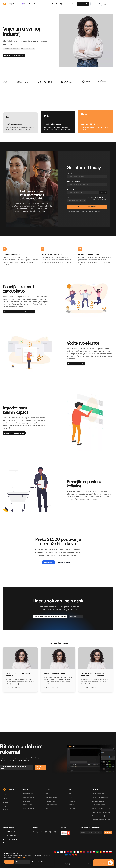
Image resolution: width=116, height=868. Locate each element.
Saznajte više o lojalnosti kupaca (14, 433)
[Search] (73, 4)
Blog (70, 794)
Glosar (71, 797)
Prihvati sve (9, 862)
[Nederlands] (88, 852)
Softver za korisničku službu (100, 797)
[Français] (65, 852)
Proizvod (38, 4)
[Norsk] (91, 852)
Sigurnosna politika (80, 864)
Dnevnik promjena (28, 805)
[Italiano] (75, 852)
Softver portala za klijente (100, 816)
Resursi (47, 4)
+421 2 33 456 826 (12, 832)
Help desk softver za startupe (101, 820)
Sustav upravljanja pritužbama (101, 812)
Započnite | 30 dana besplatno (14, 55)
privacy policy (21, 858)
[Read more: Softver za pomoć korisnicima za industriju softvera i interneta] (96, 670)
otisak (47, 808)
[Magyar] (71, 852)
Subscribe (108, 832)
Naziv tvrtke (70, 189)
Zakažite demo (39, 767)
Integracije (6, 806)
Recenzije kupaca (51, 801)
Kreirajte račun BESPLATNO (87, 207)
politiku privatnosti (98, 211)
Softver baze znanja (98, 794)
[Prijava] (105, 4)
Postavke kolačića (38, 862)
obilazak (5, 810)
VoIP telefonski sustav (99, 801)
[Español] (55, 852)
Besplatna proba (83, 4)
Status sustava (27, 801)
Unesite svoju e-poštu (73, 181)
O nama (48, 794)
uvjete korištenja (87, 211)
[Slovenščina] (110, 852)
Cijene (5, 798)
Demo (5, 795)
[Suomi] (62, 852)
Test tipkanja (73, 808)
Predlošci (72, 805)
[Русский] (104, 852)
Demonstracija (96, 4)
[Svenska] (66, 855)
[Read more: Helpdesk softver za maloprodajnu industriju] (20, 670)
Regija (69, 197)
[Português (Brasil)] (97, 852)
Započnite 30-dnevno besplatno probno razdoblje (50, 616)
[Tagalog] (70, 855)
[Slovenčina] (107, 852)
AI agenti (27, 4)
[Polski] (94, 852)
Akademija (72, 801)
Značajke (6, 802)
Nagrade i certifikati (52, 797)
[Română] (101, 852)
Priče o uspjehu (48, 562)
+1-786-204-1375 (11, 839)
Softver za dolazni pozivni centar (102, 808)
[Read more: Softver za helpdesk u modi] (58, 670)
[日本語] (78, 852)
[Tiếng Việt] (73, 855)
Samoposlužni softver (98, 805)
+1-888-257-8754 (11, 836)
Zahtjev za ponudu (28, 808)
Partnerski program (51, 805)
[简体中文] (76, 855)
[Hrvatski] (68, 852)
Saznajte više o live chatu (76, 364)
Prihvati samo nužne (23, 862)
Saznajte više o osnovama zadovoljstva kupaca (19, 312)
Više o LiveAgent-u (65, 562)
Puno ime (69, 173)
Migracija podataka (28, 797)
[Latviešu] (84, 852)
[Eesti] (58, 852)
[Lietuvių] (81, 852)
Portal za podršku (28, 794)
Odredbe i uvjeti (66, 864)
